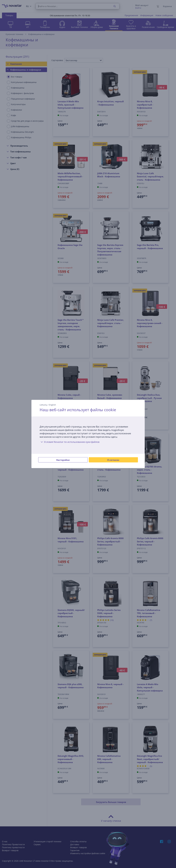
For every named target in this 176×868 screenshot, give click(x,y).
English (52, 405)
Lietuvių (43, 405)
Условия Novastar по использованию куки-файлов (70, 442)
